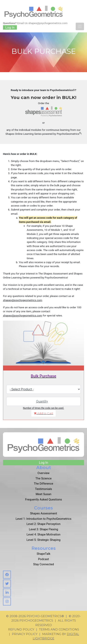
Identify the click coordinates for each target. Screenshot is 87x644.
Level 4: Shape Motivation (43, 534)
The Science (43, 478)
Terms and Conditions (59, 629)
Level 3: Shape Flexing (43, 529)
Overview (43, 473)
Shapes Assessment (43, 513)
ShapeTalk (43, 554)
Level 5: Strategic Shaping (44, 540)
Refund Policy (21, 629)
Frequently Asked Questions (44, 499)
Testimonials (44, 489)
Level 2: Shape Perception (44, 524)
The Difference (44, 484)
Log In (10, 27)
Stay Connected (43, 564)
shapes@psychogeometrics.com (48, 23)
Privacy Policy (25, 634)
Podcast (43, 559)
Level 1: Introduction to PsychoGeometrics (44, 519)
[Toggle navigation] (80, 26)
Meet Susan (43, 494)
